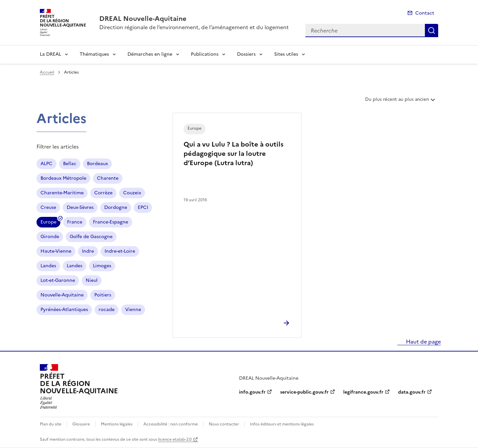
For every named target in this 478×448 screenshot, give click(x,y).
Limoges (102, 266)
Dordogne (116, 207)
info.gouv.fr (252, 392)
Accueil (47, 72)
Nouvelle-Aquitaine (62, 295)
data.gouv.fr (412, 392)
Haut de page (423, 342)
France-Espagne (111, 222)
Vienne (133, 310)
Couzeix (132, 193)
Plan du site (51, 424)
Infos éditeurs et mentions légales (282, 424)
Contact (425, 13)
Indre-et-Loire (120, 251)
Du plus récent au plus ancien (401, 102)
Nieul (92, 280)
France (75, 222)
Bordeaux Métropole (63, 178)
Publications (205, 54)
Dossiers (246, 54)
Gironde (50, 237)
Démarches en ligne (150, 54)
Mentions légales (117, 424)
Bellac (70, 164)
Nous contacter (224, 424)
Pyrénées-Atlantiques (64, 310)
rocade (107, 310)
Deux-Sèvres (80, 207)
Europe (48, 223)
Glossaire (81, 424)
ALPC (46, 164)
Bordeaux (97, 164)
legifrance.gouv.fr (363, 392)
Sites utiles (286, 54)
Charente (108, 178)
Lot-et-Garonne (58, 280)
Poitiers (103, 295)
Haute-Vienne (56, 251)
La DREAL (50, 54)
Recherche (432, 31)
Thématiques (94, 54)
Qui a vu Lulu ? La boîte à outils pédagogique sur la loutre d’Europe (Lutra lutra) (234, 154)
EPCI (143, 207)
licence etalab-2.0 (175, 439)
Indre (88, 251)
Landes (48, 266)
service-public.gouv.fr (304, 392)
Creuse (48, 207)
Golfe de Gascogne (91, 237)
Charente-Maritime (62, 193)
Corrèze (103, 193)
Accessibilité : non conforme (171, 424)
